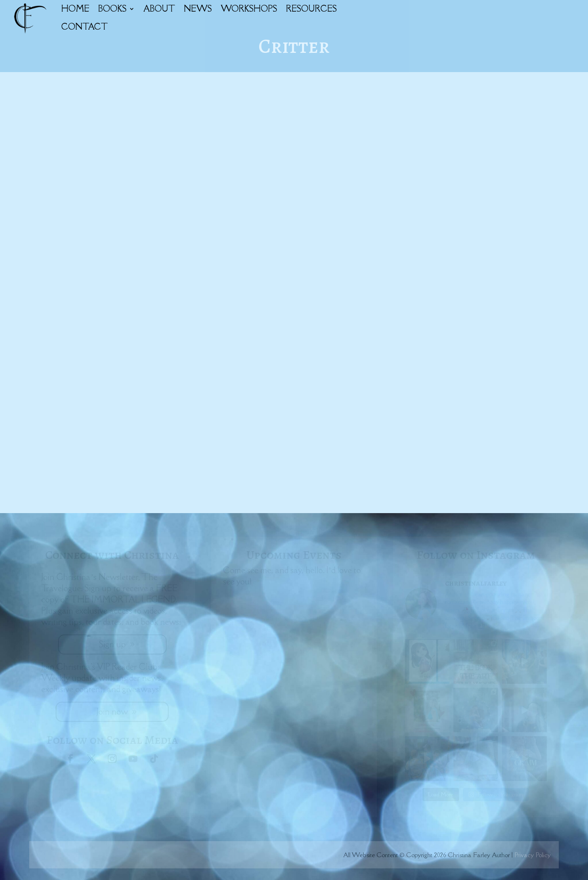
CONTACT (85, 27)
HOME (75, 9)
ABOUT (159, 9)
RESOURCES (311, 9)
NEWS (198, 9)
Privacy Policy (533, 855)
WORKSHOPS (249, 9)
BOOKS (112, 9)
